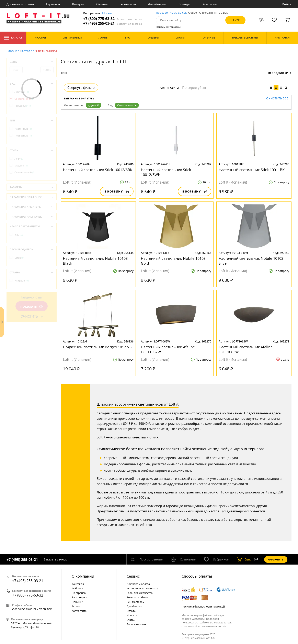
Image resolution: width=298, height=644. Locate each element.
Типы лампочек (137, 624)
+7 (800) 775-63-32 (113, 19)
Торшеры (23, 106)
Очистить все (277, 99)
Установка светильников (142, 588)
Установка (128, 4)
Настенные (23, 129)
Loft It (19, 258)
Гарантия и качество (140, 593)
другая (94, 105)
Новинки (77, 602)
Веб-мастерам (136, 602)
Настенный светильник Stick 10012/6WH (166, 172)
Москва (107, 13)
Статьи (131, 620)
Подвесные (23, 136)
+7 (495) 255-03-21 (113, 23)
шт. (244, 559)
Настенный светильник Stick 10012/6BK (98, 170)
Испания (22, 281)
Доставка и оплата (20, 4)
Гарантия (53, 4)
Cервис (133, 576)
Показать (32, 307)
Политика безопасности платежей (203, 607)
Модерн (21, 166)
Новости (132, 615)
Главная (13, 51)
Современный (25, 172)
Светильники (127, 105)
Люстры (22, 92)
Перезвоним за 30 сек (171, 13)
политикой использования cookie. (205, 626)
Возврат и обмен (137, 597)
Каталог (13, 38)
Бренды (185, 4)
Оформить (276, 560)
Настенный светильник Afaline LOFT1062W (168, 349)
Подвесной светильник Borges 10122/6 (97, 347)
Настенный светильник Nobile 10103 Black (95, 261)
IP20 (19, 235)
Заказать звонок (55, 559)
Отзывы (102, 4)
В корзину (117, 191)
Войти (287, 4)
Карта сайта (79, 611)
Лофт (19, 159)
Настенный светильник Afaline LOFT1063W (246, 349)
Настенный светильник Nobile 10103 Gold (173, 261)
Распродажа (79, 597)
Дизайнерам (157, 4)
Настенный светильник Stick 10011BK (252, 170)
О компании (83, 576)
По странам (79, 593)
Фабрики (77, 588)
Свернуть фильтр (81, 88)
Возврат (78, 4)
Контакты (210, 4)
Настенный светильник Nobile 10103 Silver (251, 261)
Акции (76, 606)
